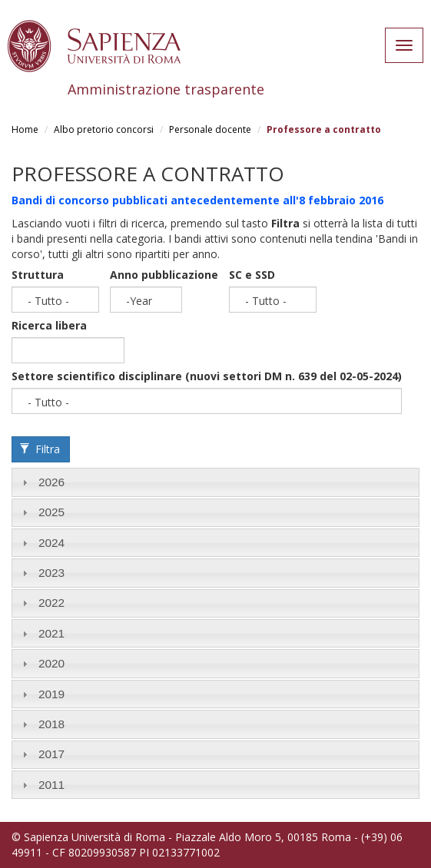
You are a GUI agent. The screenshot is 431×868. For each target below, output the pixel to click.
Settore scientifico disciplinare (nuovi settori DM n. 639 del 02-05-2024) (207, 376)
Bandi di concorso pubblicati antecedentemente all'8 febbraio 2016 (197, 200)
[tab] (215, 482)
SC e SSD (252, 275)
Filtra (40, 449)
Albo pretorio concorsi (104, 129)
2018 (51, 724)
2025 (51, 512)
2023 (51, 573)
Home (25, 129)
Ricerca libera (49, 325)
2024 (51, 543)
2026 (51, 482)
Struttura (38, 275)
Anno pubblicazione (164, 275)
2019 (51, 694)
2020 (51, 663)
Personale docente (210, 129)
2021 (51, 633)
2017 (51, 754)
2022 (51, 603)
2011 (51, 785)
